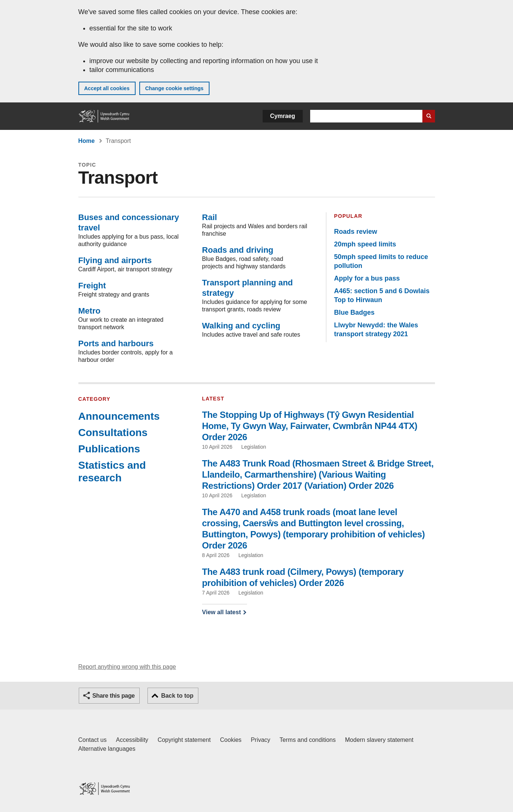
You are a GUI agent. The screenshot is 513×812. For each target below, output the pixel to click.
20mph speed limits (365, 244)
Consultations (113, 433)
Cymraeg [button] (283, 116)
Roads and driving (238, 250)
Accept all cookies (107, 88)
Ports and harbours (116, 343)
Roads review (355, 232)
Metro (90, 311)
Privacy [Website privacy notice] (260, 740)
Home (87, 141)
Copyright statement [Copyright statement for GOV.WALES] (184, 740)
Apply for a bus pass (367, 278)
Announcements (119, 416)
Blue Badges (354, 312)
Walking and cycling (241, 326)
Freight (92, 286)
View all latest (222, 612)
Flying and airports (115, 260)
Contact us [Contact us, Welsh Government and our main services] (92, 740)
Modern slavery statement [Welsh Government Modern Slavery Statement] (379, 740)
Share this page (114, 696)
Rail (210, 217)
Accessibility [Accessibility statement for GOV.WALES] (132, 740)
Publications (109, 449)
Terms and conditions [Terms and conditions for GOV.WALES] (308, 740)
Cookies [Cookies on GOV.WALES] (231, 740)
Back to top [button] (177, 696)
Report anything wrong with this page (127, 667)
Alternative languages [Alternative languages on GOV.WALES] (107, 749)
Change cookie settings (174, 88)
